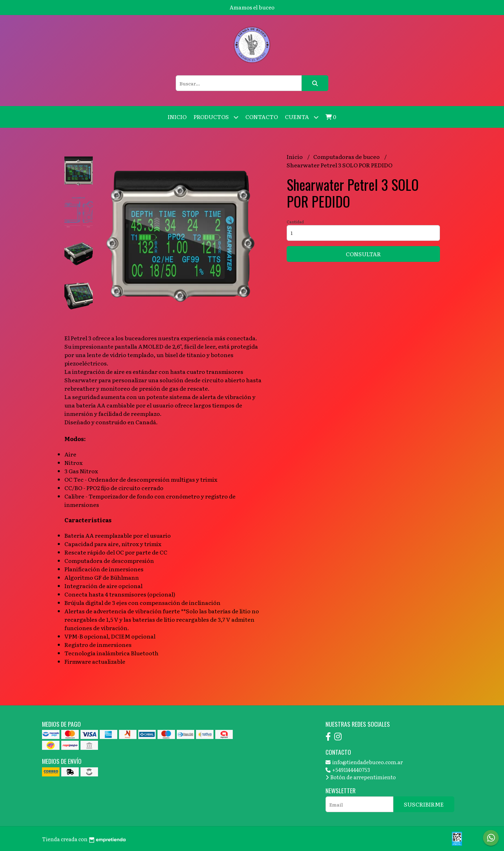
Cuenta (302, 117)
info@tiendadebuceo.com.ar (364, 762)
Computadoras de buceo (347, 156)
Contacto (262, 117)
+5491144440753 (348, 770)
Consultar (363, 254)
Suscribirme (424, 804)
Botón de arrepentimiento (361, 777)
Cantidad (295, 222)
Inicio (177, 117)
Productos (216, 117)
